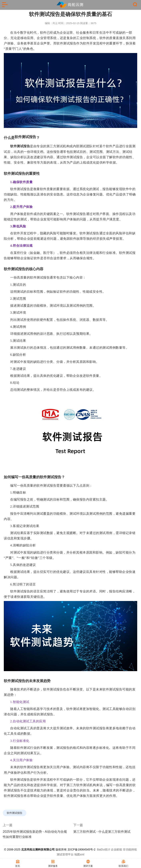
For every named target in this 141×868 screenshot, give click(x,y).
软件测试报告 (66, 43)
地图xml (79, 854)
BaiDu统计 (103, 849)
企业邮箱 (116, 849)
